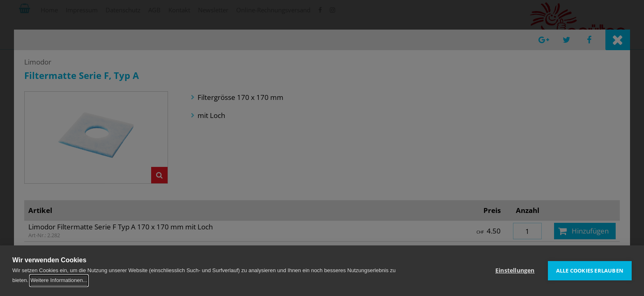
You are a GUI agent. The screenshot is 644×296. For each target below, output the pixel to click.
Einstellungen (515, 271)
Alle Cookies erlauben (590, 271)
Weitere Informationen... (59, 280)
